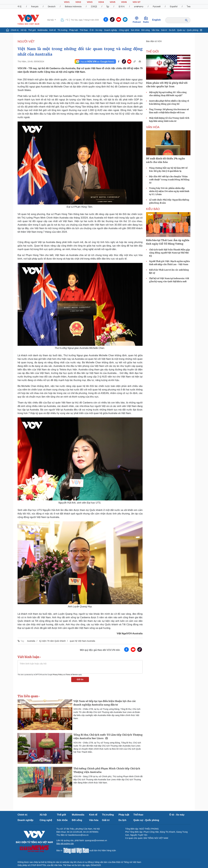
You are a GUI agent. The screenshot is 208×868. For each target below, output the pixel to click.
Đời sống (146, 30)
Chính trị (15, 30)
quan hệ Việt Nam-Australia (82, 641)
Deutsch (52, 6)
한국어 (122, 6)
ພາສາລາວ (139, 6)
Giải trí (164, 30)
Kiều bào (153, 209)
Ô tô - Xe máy (96, 30)
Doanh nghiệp (111, 30)
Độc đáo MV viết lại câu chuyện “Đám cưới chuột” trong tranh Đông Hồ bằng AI (169, 180)
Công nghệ (124, 30)
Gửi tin (80, 679)
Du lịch (172, 30)
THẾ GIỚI (152, 51)
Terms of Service (72, 675)
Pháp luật (73, 30)
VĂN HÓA (153, 127)
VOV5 (112, 2)
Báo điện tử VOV (154, 41)
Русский (157, 6)
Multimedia (43, 30)
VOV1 (67, 2)
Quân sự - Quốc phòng (188, 30)
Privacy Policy (58, 675)
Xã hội (23, 30)
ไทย (189, 6)
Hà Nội (51, 20)
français (35, 6)
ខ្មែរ (108, 6)
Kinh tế (53, 30)
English (156, 20)
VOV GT (137, 2)
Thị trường (62, 30)
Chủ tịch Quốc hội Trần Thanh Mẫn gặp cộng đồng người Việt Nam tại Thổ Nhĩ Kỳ (169, 253)
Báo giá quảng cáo (65, 844)
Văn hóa (155, 30)
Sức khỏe (135, 30)
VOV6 (124, 2)
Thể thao (84, 30)
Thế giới (32, 30)
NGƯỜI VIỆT (26, 41)
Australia (31, 641)
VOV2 (78, 2)
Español (174, 6)
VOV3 (90, 2)
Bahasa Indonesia (73, 6)
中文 (20, 6)
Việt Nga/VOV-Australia (130, 633)
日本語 (94, 6)
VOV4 (101, 2)
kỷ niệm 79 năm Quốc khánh (53, 641)
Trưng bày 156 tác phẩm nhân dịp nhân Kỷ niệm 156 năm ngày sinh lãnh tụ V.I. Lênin (169, 191)
